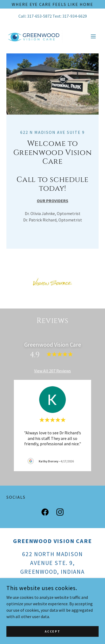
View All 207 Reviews (53, 371)
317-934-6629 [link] (75, 16)
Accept (53, 631)
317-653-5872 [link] (39, 16)
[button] (93, 36)
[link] (36, 36)
